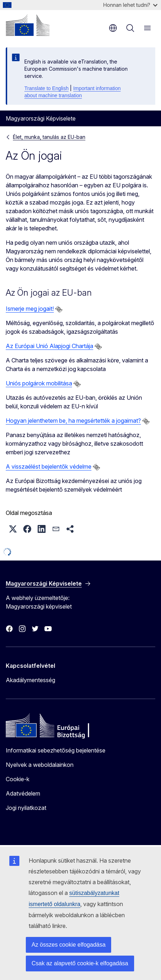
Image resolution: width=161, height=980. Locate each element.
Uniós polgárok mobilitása (39, 383)
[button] (13, 529)
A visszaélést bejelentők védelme (49, 466)
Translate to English (46, 88)
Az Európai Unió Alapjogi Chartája (49, 346)
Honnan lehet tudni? (130, 5)
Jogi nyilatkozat (26, 808)
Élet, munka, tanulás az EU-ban (49, 137)
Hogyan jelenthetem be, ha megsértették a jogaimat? (73, 421)
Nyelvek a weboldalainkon (40, 765)
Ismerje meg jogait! (30, 309)
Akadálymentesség (30, 680)
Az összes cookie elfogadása (68, 945)
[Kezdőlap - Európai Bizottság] (28, 25)
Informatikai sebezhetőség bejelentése (56, 750)
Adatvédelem (23, 793)
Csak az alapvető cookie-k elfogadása (80, 963)
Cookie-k (18, 779)
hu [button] (113, 28)
